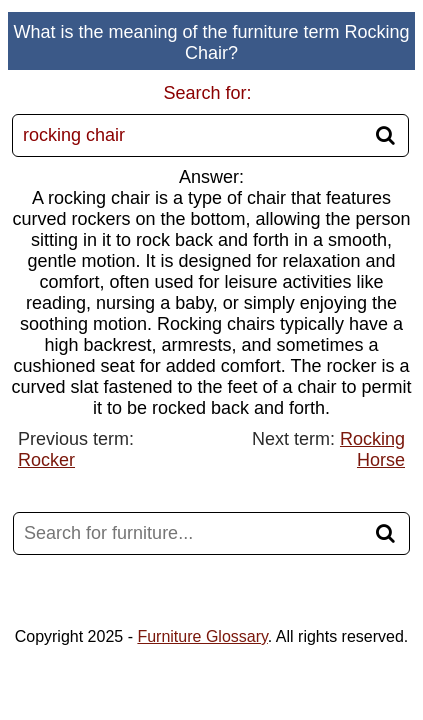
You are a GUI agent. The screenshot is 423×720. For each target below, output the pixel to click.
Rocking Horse (372, 449)
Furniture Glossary (202, 636)
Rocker (46, 460)
